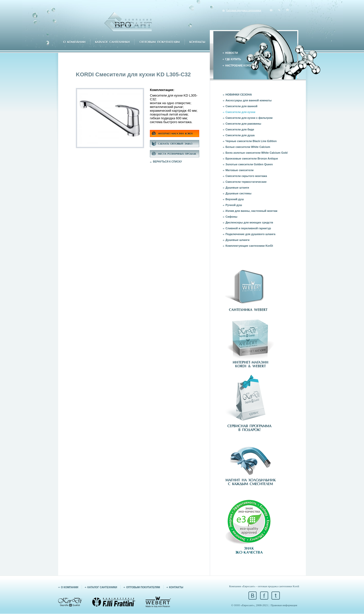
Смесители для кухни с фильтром (249, 118)
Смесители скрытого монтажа (246, 176)
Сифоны (231, 217)
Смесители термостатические (246, 182)
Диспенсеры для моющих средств (249, 222)
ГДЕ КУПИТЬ (233, 59)
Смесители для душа (240, 135)
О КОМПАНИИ (70, 587)
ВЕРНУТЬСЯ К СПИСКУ (167, 162)
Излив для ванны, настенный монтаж (251, 211)
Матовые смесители (240, 170)
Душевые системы (238, 193)
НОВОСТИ (232, 53)
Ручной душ (234, 205)
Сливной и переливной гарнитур (248, 228)
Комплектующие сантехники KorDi (249, 246)
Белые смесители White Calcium (248, 147)
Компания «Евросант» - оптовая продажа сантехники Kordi (264, 586)
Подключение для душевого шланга (250, 234)
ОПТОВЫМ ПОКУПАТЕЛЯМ (143, 587)
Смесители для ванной (241, 106)
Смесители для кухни (240, 112)
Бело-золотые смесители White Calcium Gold (256, 153)
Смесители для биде (240, 129)
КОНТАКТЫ (176, 587)
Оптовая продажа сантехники (244, 10)
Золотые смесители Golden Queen (249, 164)
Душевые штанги (237, 188)
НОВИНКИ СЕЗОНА (239, 95)
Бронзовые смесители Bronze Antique (252, 158)
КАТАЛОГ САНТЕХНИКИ (102, 587)
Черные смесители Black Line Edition (251, 141)
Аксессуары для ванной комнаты (249, 100)
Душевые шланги (237, 240)
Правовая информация (284, 605)
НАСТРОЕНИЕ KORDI (238, 66)
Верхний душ (235, 199)
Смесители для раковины (243, 124)
